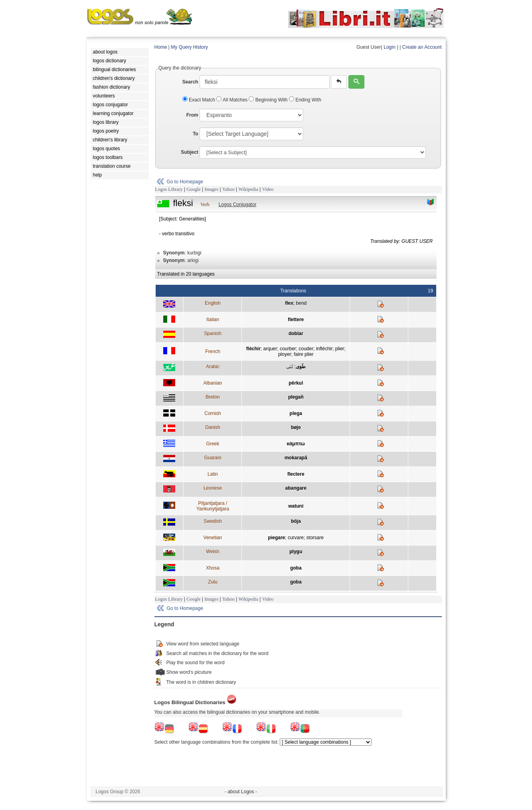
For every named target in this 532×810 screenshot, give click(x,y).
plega (296, 413)
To (196, 134)
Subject (189, 152)
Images (211, 189)
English (213, 303)
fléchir (253, 349)
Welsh (213, 552)
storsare (315, 538)
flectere (296, 474)
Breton (213, 397)
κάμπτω (296, 444)
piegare (277, 538)
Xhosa (213, 568)
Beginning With (269, 100)
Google (193, 189)
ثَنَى (290, 367)
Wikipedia (248, 189)
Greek (213, 444)
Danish (213, 427)
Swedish (213, 521)
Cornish (213, 413)
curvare (296, 538)
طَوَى (301, 367)
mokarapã (296, 458)
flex (289, 303)
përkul (296, 383)
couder (306, 349)
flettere (296, 320)
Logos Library (169, 189)
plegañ (296, 397)
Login (389, 47)
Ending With (305, 100)
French (213, 351)
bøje (296, 427)
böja (296, 521)
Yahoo (228, 189)
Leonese (213, 488)
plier (340, 349)
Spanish (213, 334)
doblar (296, 334)
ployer (285, 354)
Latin (213, 474)
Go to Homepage (185, 182)
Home (161, 47)
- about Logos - (241, 792)
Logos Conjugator (238, 204)
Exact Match (200, 100)
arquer (270, 349)
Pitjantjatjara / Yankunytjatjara (213, 506)
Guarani (213, 458)
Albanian (213, 383)
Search (190, 82)
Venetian (213, 538)
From (192, 115)
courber (288, 349)
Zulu (213, 582)
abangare (296, 488)
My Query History (189, 47)
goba (296, 568)
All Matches (232, 100)
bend (302, 303)
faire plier (304, 354)
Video (268, 189)
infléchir (324, 349)
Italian (213, 320)
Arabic (213, 367)
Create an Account (422, 47)
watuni (296, 506)
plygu (296, 552)
